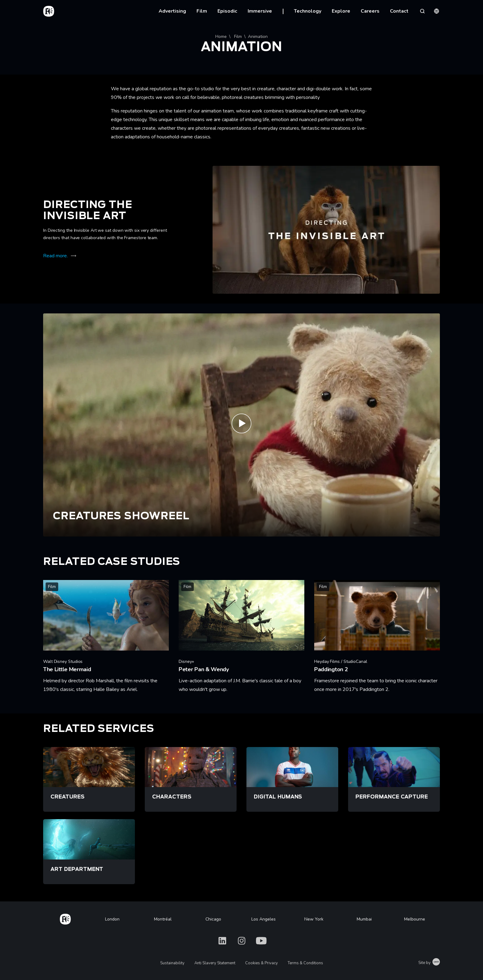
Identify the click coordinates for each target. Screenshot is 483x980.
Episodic (227, 11)
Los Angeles (264, 919)
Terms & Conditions (305, 963)
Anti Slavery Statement (215, 963)
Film (202, 11)
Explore (341, 11)
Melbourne (415, 919)
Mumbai (364, 919)
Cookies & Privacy (262, 963)
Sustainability (172, 963)
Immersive (260, 11)
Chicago (213, 919)
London (112, 919)
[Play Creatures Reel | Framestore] (241, 425)
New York (314, 919)
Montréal (163, 919)
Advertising (172, 11)
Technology (308, 11)
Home (221, 37)
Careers (370, 11)
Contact (399, 11)
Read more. (55, 256)
